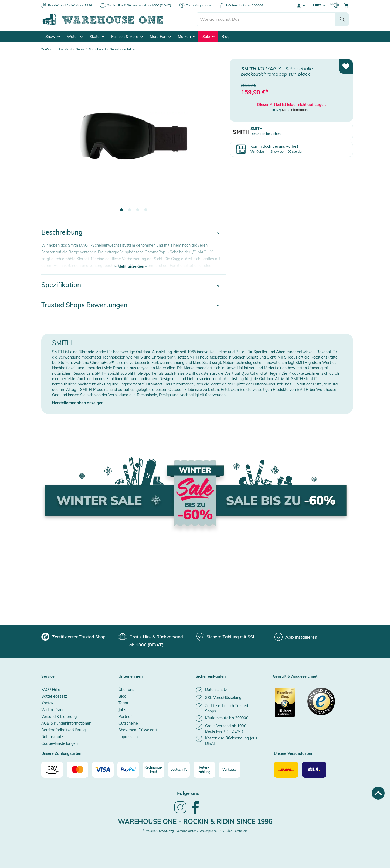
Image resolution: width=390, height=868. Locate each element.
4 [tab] (146, 210)
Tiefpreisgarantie (199, 5)
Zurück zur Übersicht (57, 49)
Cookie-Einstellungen (60, 743)
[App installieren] (296, 637)
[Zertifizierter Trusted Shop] (289, 705)
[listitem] (228, 690)
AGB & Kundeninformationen (66, 723)
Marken (187, 37)
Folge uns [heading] (188, 793)
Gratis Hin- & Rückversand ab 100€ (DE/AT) (139, 5)
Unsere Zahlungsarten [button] (61, 754)
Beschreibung (62, 232)
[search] (266, 19)
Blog (225, 37)
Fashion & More (127, 37)
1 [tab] (121, 210)
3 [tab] (138, 210)
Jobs (122, 710)
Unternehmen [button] (130, 677)
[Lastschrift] (179, 770)
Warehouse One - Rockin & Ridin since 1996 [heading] (195, 821)
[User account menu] (301, 5)
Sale (208, 37)
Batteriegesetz (54, 696)
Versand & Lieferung (59, 717)
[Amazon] (52, 770)
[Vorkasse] (230, 770)
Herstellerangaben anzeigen (78, 403)
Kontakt (48, 703)
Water (75, 37)
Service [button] (48, 677)
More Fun (160, 37)
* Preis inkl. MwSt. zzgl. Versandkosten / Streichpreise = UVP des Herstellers (195, 831)
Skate (97, 37)
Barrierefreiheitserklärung (63, 730)
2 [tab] (130, 210)
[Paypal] (128, 770)
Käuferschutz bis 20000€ (245, 5)
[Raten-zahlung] (204, 770)
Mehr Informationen (297, 110)
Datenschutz (52, 737)
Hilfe (319, 5)
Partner (125, 717)
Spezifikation (61, 285)
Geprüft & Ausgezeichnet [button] (295, 677)
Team (123, 703)
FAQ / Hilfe (51, 690)
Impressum (128, 737)
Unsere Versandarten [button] (293, 754)
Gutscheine (128, 723)
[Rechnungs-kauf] (154, 770)
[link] (180, 813)
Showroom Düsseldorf (138, 730)
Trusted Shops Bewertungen (84, 305)
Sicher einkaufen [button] (211, 677)
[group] (73, 637)
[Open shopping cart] (346, 5)
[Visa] (103, 770)
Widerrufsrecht (55, 710)
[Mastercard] (77, 770)
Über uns (126, 690)
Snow (53, 37)
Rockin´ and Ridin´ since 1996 (70, 5)
